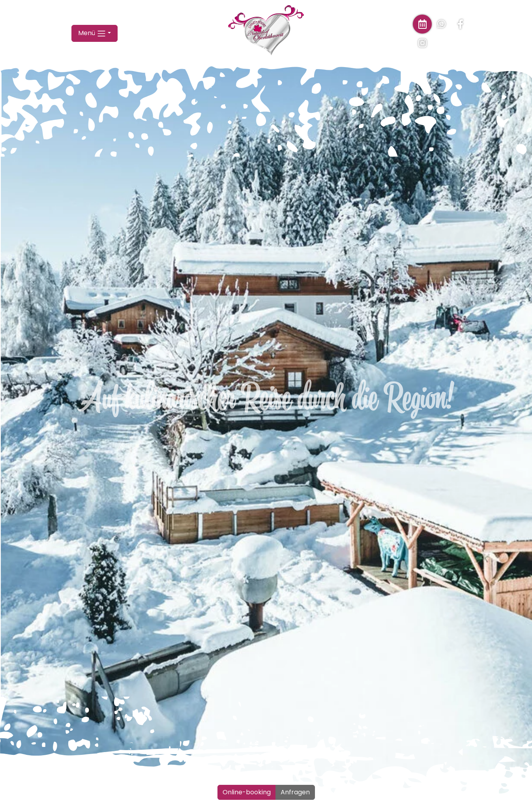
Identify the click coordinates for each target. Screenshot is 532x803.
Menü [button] (92, 54)
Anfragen (295, 792)
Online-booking (247, 792)
